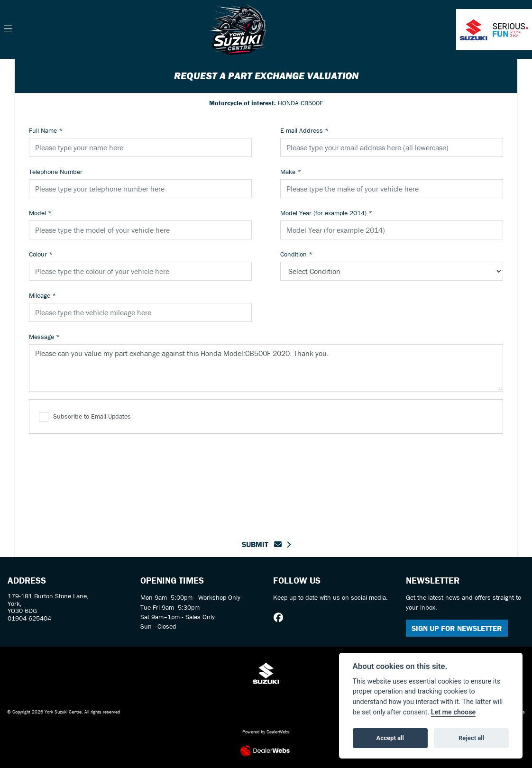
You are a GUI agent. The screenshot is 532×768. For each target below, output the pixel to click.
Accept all (390, 738)
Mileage (42, 295)
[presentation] (266, 481)
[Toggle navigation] (8, 29)
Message (44, 337)
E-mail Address (304, 130)
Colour (41, 254)
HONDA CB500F (266, 103)
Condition (296, 254)
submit (262, 544)
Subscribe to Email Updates (85, 417)
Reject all (471, 738)
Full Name (46, 130)
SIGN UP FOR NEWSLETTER (457, 628)
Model (40, 213)
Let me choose (454, 712)
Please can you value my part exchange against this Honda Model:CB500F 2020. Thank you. (266, 368)
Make (291, 172)
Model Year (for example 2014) (326, 213)
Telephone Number (56, 172)
